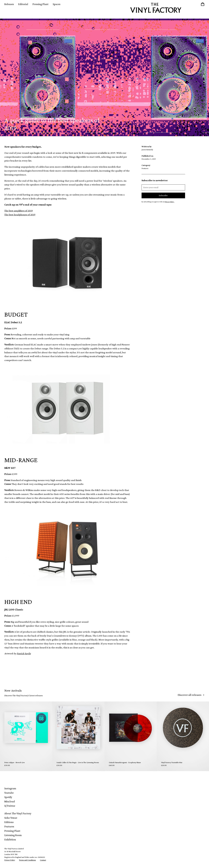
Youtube (9, 793)
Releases (9, 4)
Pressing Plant (40, 4)
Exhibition (10, 839)
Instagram (10, 788)
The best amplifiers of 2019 (19, 211)
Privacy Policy (10, 860)
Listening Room (13, 835)
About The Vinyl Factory (18, 813)
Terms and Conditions (27, 860)
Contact (43, 860)
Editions (9, 822)
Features (9, 826)
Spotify (8, 797)
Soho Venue (11, 818)
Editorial (23, 4)
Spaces (57, 4)
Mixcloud (10, 801)
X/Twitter (10, 806)
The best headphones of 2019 (20, 215)
